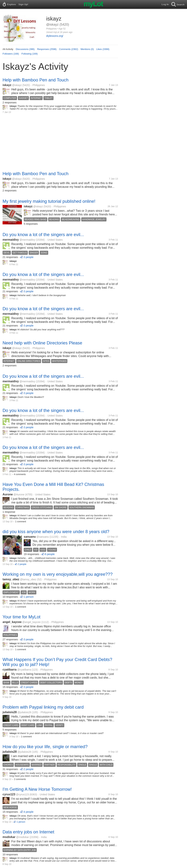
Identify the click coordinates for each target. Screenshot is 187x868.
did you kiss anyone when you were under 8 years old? (56, 532)
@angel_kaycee (32, 622)
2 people (22, 564)
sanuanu (30, 537)
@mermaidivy (27, 240)
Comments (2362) (68, 49)
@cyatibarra (24, 670)
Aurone (8, 494)
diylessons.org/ (55, 36)
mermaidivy (11, 240)
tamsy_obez (11, 579)
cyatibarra (10, 670)
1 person (29, 597)
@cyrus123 (22, 794)
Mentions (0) (87, 49)
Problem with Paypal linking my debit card (43, 707)
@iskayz (17, 85)
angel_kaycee (12, 622)
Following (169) (29, 54)
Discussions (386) (25, 49)
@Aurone (19, 494)
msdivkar (9, 837)
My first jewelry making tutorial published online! (49, 201)
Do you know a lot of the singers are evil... (43, 235)
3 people (29, 257)
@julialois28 (24, 712)
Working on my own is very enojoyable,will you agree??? (58, 574)
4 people (29, 812)
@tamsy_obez (28, 579)
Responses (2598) (47, 49)
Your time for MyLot (21, 617)
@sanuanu (43, 537)
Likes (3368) (103, 49)
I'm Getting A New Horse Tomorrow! (37, 789)
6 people (50, 554)
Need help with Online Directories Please (42, 343)
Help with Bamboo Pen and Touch (36, 80)
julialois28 (10, 712)
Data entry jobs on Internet (28, 832)
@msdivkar (22, 837)
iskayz (7, 85)
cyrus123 (9, 794)
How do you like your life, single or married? (45, 747)
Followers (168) (11, 54)
